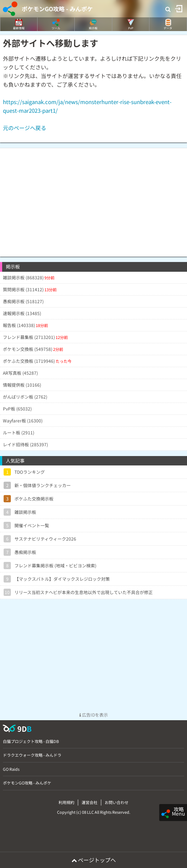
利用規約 (66, 802)
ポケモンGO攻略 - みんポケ (57, 9)
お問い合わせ (117, 802)
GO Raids (11, 769)
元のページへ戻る (25, 128)
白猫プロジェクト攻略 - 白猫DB (31, 741)
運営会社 (90, 802)
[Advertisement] (93, 199)
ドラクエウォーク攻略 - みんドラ (32, 755)
